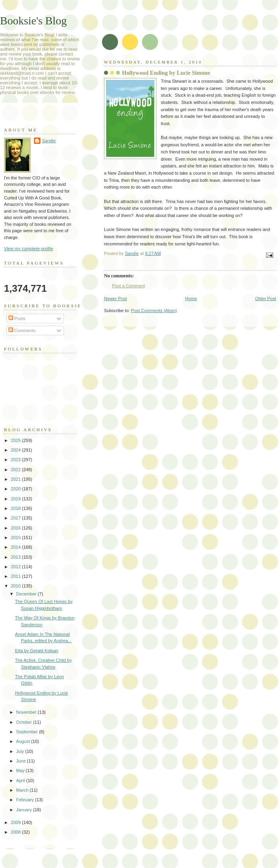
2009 (16, 822)
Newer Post (115, 299)
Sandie (49, 141)
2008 (16, 832)
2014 (16, 547)
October (24, 722)
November (27, 712)
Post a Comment (128, 286)
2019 (16, 499)
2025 (16, 440)
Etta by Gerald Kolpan (37, 651)
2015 (16, 538)
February (25, 800)
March (23, 790)
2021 (16, 479)
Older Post (266, 299)
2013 (16, 557)
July (21, 751)
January (24, 810)
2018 (16, 508)
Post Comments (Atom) (154, 311)
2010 (16, 586)
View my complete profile (29, 249)
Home (191, 299)
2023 (16, 460)
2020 (16, 489)
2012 (16, 567)
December (27, 594)
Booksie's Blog (33, 21)
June (21, 761)
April (21, 780)
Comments (22, 330)
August (23, 741)
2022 (16, 470)
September (27, 732)
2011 (16, 576)
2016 (16, 528)
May (21, 770)
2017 (16, 518)
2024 (16, 450)
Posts (17, 319)
